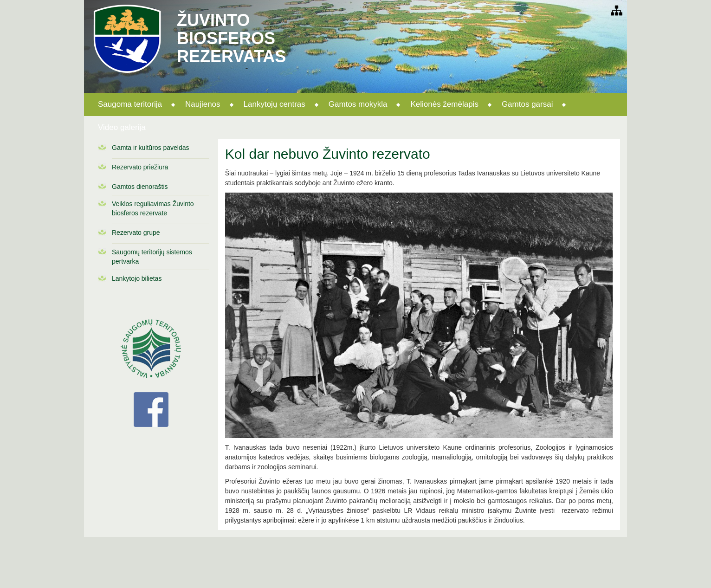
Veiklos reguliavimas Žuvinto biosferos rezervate (153, 208)
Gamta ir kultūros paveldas (151, 148)
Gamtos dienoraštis (140, 187)
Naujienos (203, 104)
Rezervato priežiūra (140, 167)
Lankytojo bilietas (137, 278)
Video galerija (122, 127)
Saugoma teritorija (130, 104)
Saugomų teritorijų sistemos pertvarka (152, 257)
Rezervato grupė (136, 233)
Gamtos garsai (527, 104)
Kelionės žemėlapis (444, 104)
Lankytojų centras (275, 104)
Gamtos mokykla (358, 104)
